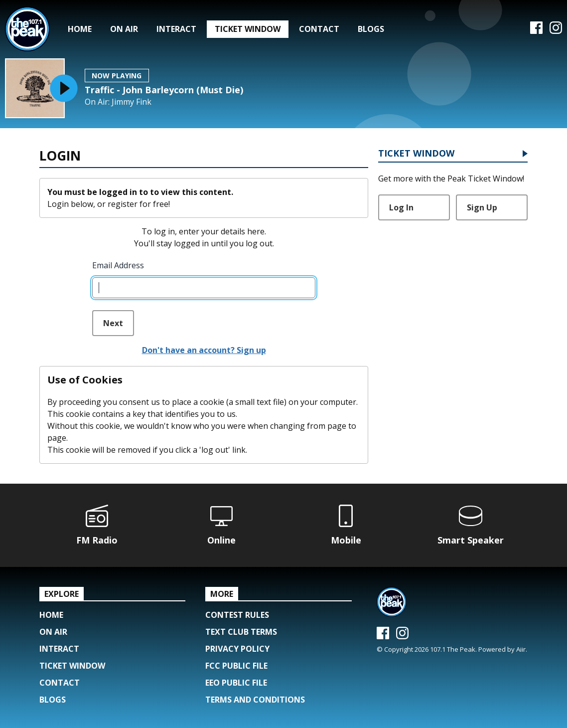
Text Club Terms (241, 632)
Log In (401, 207)
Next (113, 323)
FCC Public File (236, 666)
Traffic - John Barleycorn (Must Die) (164, 90)
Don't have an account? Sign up (204, 350)
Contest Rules (237, 615)
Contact (319, 29)
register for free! (139, 204)
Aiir (521, 649)
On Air (124, 29)
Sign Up (482, 207)
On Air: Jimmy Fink (118, 102)
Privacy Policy (237, 649)
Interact (176, 29)
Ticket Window (248, 29)
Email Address (118, 265)
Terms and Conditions (255, 700)
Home (80, 29)
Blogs (371, 29)
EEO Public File (236, 683)
